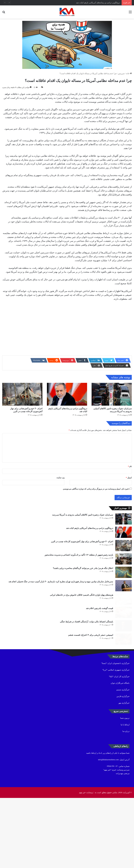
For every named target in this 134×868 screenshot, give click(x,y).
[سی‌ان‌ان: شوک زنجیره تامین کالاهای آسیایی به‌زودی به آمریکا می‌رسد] (112, 403)
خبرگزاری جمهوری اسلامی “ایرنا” (116, 740)
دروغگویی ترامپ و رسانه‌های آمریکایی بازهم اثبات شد (98, 3)
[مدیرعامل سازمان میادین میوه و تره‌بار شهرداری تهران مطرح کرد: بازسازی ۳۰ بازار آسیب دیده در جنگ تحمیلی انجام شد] (124, 632)
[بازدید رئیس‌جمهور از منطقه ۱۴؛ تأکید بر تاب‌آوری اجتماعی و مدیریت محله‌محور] (124, 595)
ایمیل (129, 495)
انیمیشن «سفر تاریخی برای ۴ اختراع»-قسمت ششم (91, 700)
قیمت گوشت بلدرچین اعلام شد (99, 663)
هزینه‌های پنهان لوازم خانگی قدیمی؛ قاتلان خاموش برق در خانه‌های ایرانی (81, 644)
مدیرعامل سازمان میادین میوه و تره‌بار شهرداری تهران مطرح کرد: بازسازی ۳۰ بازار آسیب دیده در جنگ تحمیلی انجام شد (61, 625)
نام (130, 484)
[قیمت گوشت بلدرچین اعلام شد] (124, 669)
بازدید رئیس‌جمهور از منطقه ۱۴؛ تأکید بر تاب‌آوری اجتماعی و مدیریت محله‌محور (79, 588)
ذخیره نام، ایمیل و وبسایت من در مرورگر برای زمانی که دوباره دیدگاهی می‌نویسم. (96, 506)
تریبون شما (125, 788)
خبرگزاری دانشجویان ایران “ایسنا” (115, 733)
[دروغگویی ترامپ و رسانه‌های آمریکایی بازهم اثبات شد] (67, 403)
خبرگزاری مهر (124, 773)
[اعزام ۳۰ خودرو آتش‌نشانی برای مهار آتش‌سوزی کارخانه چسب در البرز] (22, 403)
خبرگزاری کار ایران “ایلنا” (119, 747)
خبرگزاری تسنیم (123, 760)
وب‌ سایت (60, 495)
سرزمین (121, 73)
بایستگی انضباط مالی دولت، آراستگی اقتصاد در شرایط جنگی (86, 681)
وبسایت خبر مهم (86, 863)
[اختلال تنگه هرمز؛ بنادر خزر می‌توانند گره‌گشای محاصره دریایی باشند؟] (124, 613)
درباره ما (126, 801)
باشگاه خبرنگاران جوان (120, 753)
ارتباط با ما (125, 795)
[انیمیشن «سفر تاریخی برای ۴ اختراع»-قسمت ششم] (124, 707)
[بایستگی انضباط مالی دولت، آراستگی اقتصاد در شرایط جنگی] (124, 688)
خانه (129, 73)
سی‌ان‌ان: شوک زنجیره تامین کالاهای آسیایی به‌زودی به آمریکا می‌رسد (83, 532)
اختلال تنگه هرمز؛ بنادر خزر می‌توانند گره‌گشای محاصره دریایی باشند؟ (83, 607)
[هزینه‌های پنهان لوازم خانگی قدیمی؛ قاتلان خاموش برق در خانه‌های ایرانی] (124, 651)
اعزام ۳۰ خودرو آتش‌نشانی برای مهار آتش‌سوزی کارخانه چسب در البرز (82, 570)
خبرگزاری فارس (123, 766)
